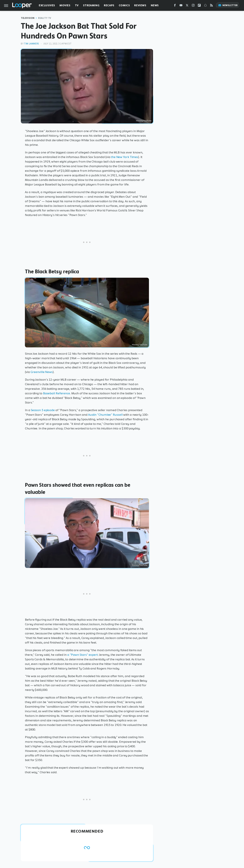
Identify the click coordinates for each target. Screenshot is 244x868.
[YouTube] (181, 6)
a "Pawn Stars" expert (83, 655)
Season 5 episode (43, 410)
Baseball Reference (57, 393)
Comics (124, 5)
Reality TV (45, 18)
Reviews (140, 5)
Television (28, 18)
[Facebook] (175, 6)
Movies (65, 5)
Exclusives (47, 5)
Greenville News (42, 372)
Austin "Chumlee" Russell (105, 415)
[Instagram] (193, 6)
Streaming (91, 5)
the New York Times (125, 157)
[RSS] (211, 6)
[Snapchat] (205, 6)
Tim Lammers (32, 44)
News (155, 5)
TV (77, 5)
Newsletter (228, 5)
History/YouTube (144, 121)
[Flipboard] (199, 6)
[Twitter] (187, 6)
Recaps (109, 5)
